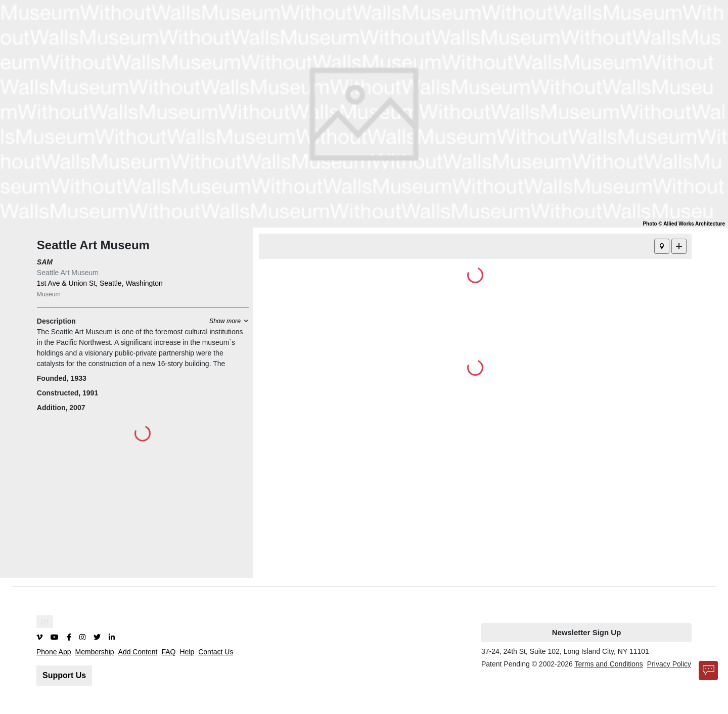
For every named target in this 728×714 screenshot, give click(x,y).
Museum (49, 294)
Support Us (64, 675)
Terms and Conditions (608, 664)
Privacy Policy (669, 664)
